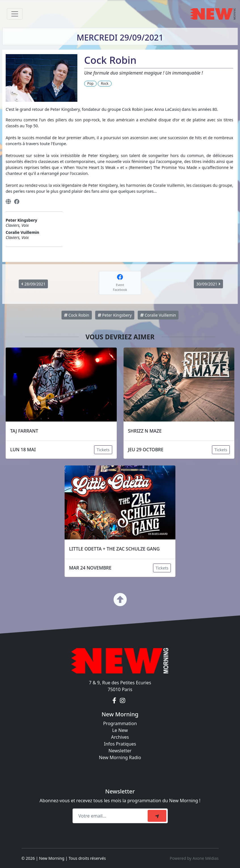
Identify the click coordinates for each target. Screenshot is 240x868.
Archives (120, 737)
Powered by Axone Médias (194, 858)
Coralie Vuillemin (158, 315)
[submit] (157, 816)
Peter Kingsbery (115, 315)
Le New (120, 730)
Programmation (120, 723)
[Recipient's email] (111, 816)
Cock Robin (77, 315)
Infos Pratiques (120, 744)
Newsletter (120, 751)
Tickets (103, 450)
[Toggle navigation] (15, 14)
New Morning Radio (120, 757)
